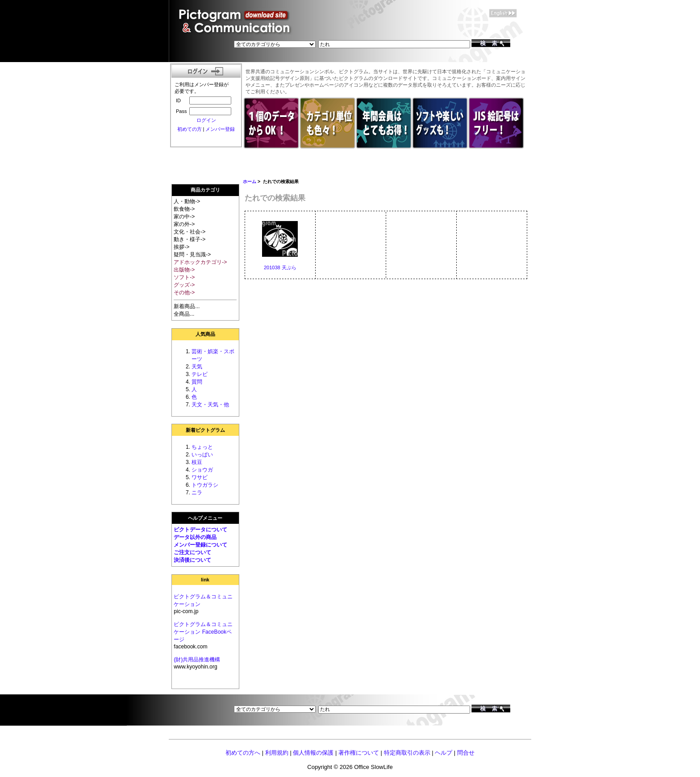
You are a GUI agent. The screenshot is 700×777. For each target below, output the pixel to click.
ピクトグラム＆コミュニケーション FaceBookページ (203, 632)
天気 (197, 367)
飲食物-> (184, 209)
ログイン (206, 120)
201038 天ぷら (280, 267)
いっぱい (202, 455)
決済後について (192, 560)
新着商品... (187, 306)
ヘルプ (444, 753)
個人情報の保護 (313, 753)
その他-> (184, 292)
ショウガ (202, 470)
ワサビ (200, 477)
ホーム (250, 182)
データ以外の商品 (195, 537)
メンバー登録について (200, 545)
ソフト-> (184, 277)
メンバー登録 (220, 129)
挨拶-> (181, 247)
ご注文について (192, 552)
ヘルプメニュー (205, 518)
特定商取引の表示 (407, 753)
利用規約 (277, 753)
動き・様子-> (190, 239)
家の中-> (184, 217)
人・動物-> (187, 201)
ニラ (197, 493)
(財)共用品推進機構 (197, 660)
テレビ (200, 374)
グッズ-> (184, 285)
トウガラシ (205, 485)
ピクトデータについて (200, 530)
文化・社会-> (190, 232)
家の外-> (184, 224)
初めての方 (190, 129)
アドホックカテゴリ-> (200, 262)
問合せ (466, 753)
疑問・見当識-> (192, 255)
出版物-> (184, 270)
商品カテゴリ (205, 190)
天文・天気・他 (210, 405)
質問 (197, 382)
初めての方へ (243, 753)
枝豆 (197, 462)
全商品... (184, 314)
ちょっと (202, 447)
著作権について (359, 753)
